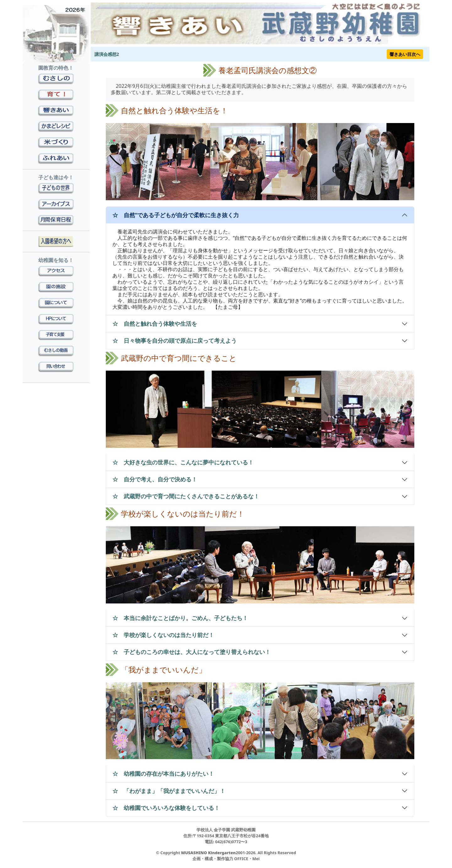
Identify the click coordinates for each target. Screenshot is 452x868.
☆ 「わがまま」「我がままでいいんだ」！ (169, 791)
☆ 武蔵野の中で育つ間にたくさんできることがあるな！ (186, 496)
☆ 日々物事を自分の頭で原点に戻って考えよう (175, 340)
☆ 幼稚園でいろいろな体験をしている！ (166, 808)
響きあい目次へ (405, 54)
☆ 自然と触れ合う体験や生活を (155, 324)
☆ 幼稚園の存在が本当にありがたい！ (163, 774)
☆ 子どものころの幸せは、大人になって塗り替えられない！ (191, 652)
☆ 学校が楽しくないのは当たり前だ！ (163, 635)
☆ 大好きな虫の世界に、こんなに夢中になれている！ (183, 462)
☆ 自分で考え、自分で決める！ (155, 479)
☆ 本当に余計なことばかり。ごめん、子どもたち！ (180, 618)
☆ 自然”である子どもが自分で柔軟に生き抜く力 (176, 215)
